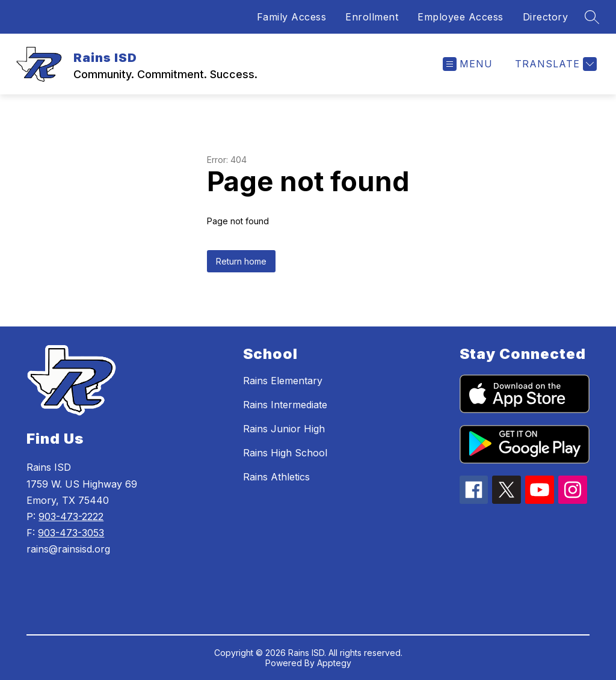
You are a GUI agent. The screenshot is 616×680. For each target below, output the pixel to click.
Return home (241, 261)
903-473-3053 (71, 533)
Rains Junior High (284, 429)
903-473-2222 (71, 516)
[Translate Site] (554, 64)
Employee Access (460, 17)
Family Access (292, 17)
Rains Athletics (276, 477)
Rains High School (285, 453)
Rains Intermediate (285, 405)
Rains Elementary (283, 381)
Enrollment (372, 17)
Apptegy (334, 663)
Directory (546, 17)
